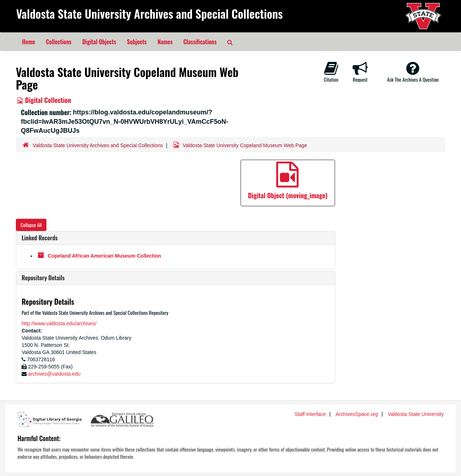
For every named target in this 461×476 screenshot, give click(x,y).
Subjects (137, 42)
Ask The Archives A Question (413, 72)
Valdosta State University (416, 414)
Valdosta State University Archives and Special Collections (149, 13)
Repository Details (43, 278)
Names (165, 42)
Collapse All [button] (31, 225)
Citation (331, 72)
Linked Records (40, 238)
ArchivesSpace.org (357, 414)
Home (28, 42)
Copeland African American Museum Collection (105, 256)
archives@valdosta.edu (54, 374)
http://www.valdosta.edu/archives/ (59, 323)
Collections (59, 42)
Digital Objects (99, 42)
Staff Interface (310, 414)
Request (360, 72)
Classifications (200, 42)
